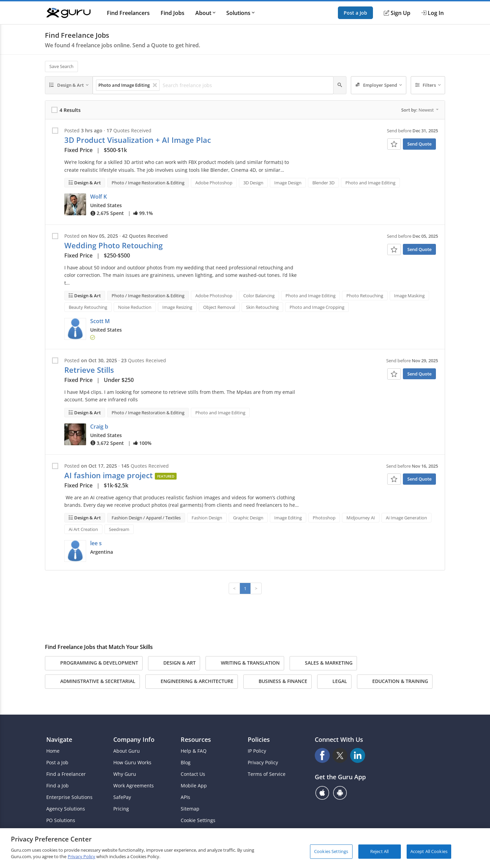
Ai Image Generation (406, 518)
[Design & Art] (69, 85)
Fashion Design (207, 518)
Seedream (119, 529)
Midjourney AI (361, 518)
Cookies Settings (331, 851)
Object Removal (219, 307)
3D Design (253, 183)
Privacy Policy (263, 763)
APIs (185, 797)
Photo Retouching (365, 296)
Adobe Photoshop (214, 183)
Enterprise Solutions (69, 797)
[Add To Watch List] (394, 144)
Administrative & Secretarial (92, 682)
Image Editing (288, 518)
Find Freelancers (128, 13)
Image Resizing (177, 307)
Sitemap (190, 809)
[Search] (340, 85)
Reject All (379, 851)
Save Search (61, 66)
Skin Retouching (262, 307)
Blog (186, 763)
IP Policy (257, 751)
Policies (259, 739)
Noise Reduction (135, 307)
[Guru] (68, 13)
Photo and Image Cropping (317, 307)
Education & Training (395, 682)
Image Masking (409, 296)
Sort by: (420, 110)
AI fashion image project (109, 475)
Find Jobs (173, 13)
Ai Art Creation (83, 529)
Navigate (59, 739)
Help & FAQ (194, 751)
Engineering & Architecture (192, 682)
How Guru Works (132, 763)
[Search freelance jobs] (246, 85)
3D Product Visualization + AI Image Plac (138, 140)
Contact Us (193, 774)
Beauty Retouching (88, 307)
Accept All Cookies (429, 851)
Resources (196, 739)
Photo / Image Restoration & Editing (148, 183)
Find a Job (58, 786)
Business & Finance (277, 682)
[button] (75, 204)
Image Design (288, 183)
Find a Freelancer (66, 774)
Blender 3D (323, 183)
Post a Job (355, 13)
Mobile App (194, 786)
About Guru (127, 751)
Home (53, 751)
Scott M (100, 321)
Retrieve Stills (89, 370)
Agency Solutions (66, 809)
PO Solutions (61, 820)
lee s (96, 543)
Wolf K (99, 197)
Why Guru (125, 774)
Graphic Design (248, 518)
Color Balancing (259, 296)
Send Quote (419, 144)
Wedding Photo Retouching (113, 245)
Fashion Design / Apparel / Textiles (146, 518)
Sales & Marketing (323, 663)
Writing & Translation (245, 663)
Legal (334, 682)
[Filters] (428, 85)
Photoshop (324, 518)
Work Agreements (134, 786)
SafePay (122, 797)
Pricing (121, 809)
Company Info (134, 739)
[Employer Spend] (379, 85)
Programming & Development (94, 663)
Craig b (99, 427)
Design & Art (87, 183)
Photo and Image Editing (370, 183)
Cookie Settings (198, 820)
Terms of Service (267, 774)
